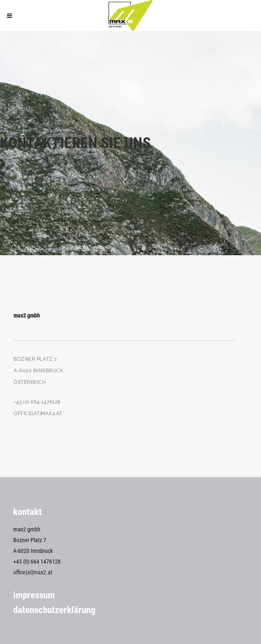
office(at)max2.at (33, 572)
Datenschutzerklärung (54, 610)
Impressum (34, 595)
